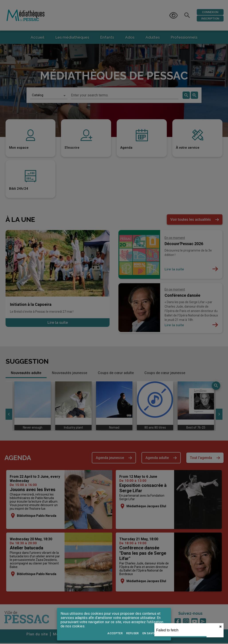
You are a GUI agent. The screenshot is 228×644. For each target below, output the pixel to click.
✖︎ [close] (220, 627)
